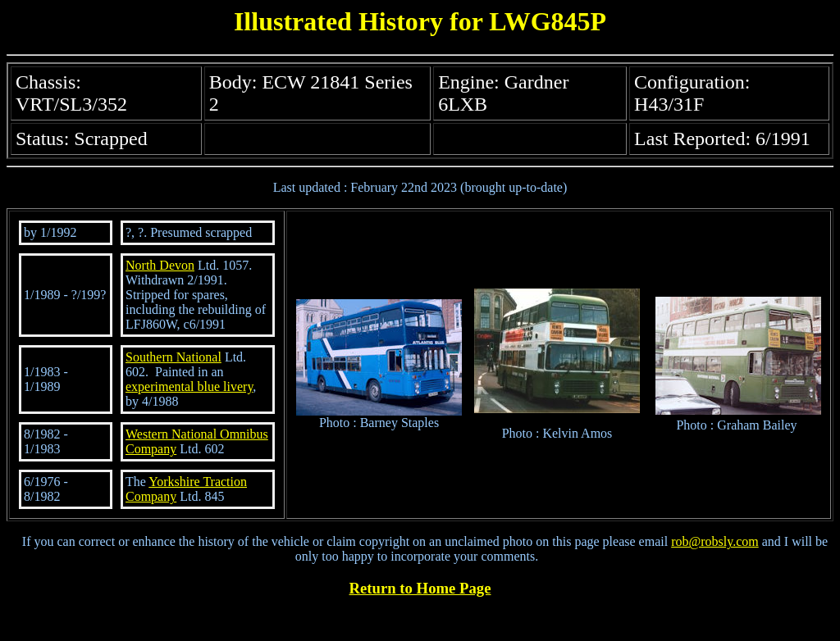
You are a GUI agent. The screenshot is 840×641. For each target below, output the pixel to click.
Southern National (173, 357)
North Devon (160, 265)
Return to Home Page (420, 588)
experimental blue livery (189, 386)
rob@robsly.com (715, 541)
